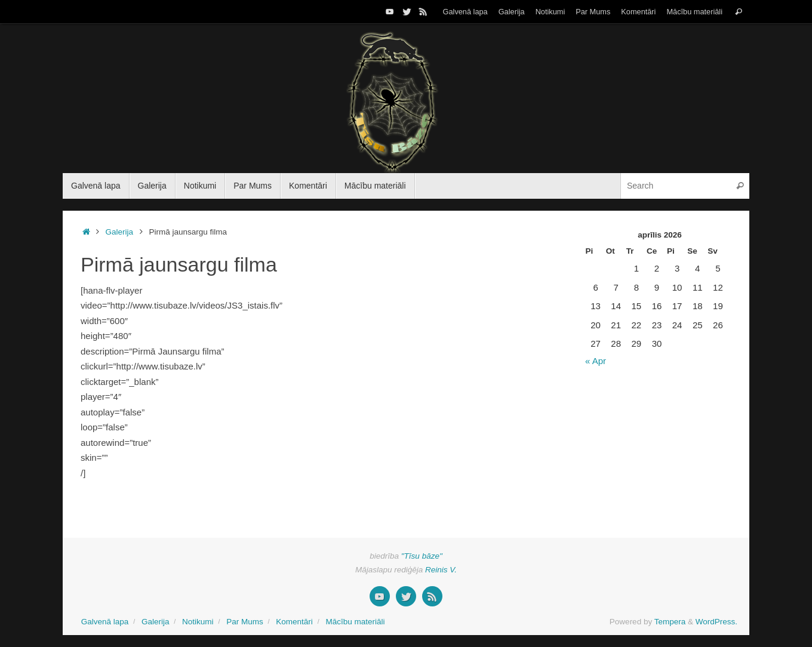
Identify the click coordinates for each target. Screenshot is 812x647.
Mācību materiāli (694, 12)
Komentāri (638, 12)
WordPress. (716, 622)
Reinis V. (441, 570)
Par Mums (593, 12)
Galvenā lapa (465, 12)
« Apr (596, 361)
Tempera (670, 622)
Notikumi (550, 12)
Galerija (512, 12)
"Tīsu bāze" (422, 556)
